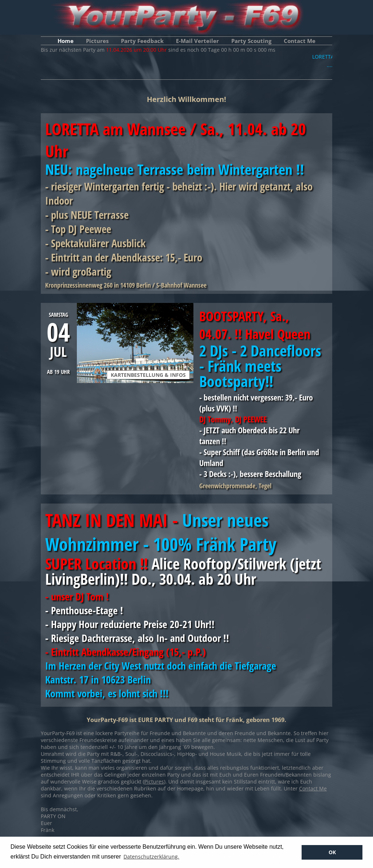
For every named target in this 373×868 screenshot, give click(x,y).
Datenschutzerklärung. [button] (151, 857)
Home (66, 41)
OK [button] (332, 852)
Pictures (97, 41)
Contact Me (300, 41)
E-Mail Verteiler (197, 41)
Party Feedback (142, 41)
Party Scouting (251, 41)
